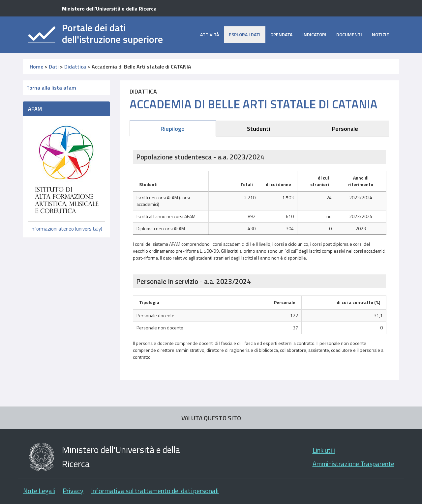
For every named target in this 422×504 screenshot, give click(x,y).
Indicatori (314, 34)
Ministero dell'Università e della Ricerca (109, 9)
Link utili (324, 450)
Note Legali (39, 491)
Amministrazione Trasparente (353, 464)
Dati (54, 67)
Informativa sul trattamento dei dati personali (155, 491)
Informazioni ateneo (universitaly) (66, 229)
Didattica (75, 67)
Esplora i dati (245, 34)
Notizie (380, 34)
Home (36, 67)
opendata (281, 34)
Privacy (73, 491)
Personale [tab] (345, 129)
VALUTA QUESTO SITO (211, 418)
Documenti (349, 34)
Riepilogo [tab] (173, 129)
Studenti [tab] (258, 129)
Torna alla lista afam (51, 88)
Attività (210, 34)
